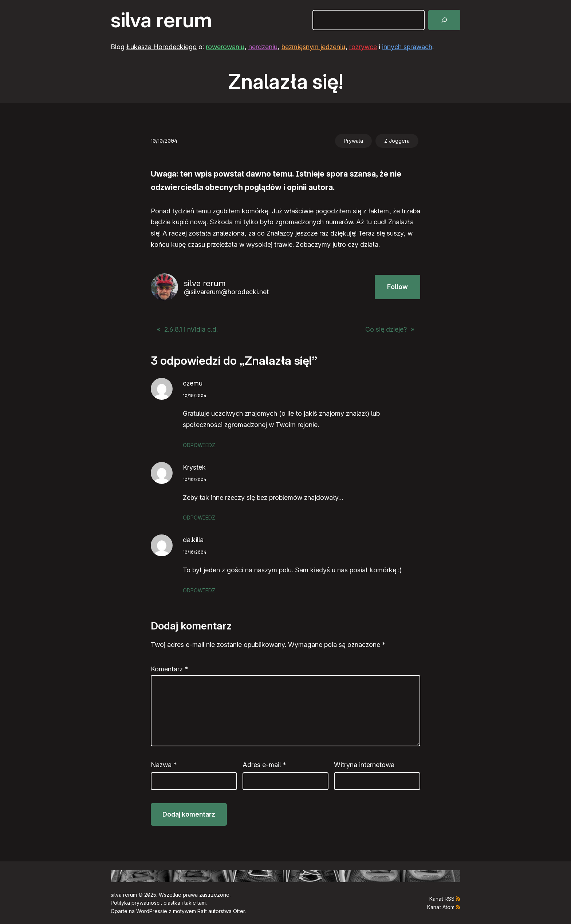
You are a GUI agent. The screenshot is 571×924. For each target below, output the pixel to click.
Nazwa (164, 765)
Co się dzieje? (386, 329)
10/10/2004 (195, 396)
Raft (202, 911)
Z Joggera (397, 141)
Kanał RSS (442, 899)
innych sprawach (407, 47)
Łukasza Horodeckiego (162, 47)
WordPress (149, 911)
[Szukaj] (444, 20)
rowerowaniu (225, 47)
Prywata (353, 141)
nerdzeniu (263, 47)
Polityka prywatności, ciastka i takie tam (158, 903)
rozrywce (363, 47)
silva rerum (161, 20)
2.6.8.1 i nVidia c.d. (191, 329)
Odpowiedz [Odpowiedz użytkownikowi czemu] (199, 445)
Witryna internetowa (364, 765)
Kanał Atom (441, 907)
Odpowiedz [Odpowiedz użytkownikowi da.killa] (199, 590)
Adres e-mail (264, 765)
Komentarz (169, 669)
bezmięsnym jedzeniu (313, 47)
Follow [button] (397, 287)
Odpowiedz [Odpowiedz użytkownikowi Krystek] (199, 518)
